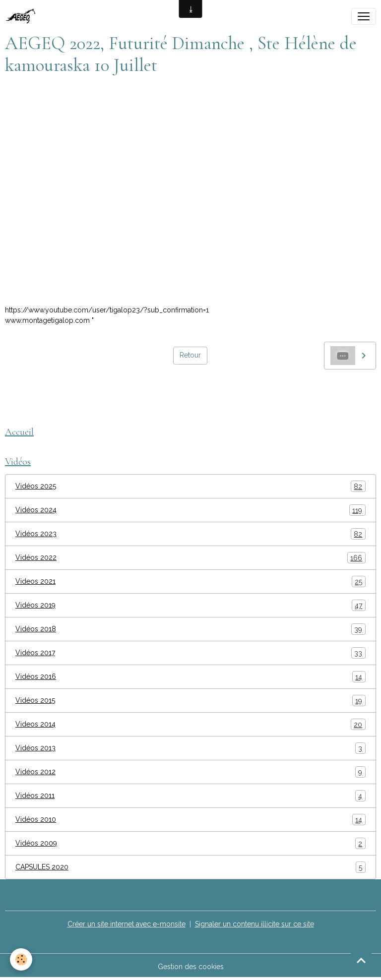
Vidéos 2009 (190, 843)
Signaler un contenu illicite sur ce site (254, 924)
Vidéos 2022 (190, 558)
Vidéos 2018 (190, 629)
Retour (190, 355)
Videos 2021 (190, 582)
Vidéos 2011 (190, 796)
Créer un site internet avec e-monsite (127, 924)
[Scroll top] (361, 960)
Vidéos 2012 (190, 772)
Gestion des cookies (191, 967)
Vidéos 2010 (190, 820)
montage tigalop (70, 392)
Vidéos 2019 (190, 605)
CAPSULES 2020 (190, 867)
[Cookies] (21, 959)
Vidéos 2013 (190, 748)
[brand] (24, 16)
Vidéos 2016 (190, 677)
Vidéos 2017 (190, 653)
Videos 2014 (190, 724)
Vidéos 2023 (190, 534)
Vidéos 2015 (190, 701)
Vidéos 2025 (190, 486)
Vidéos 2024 (190, 510)
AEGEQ (21, 392)
